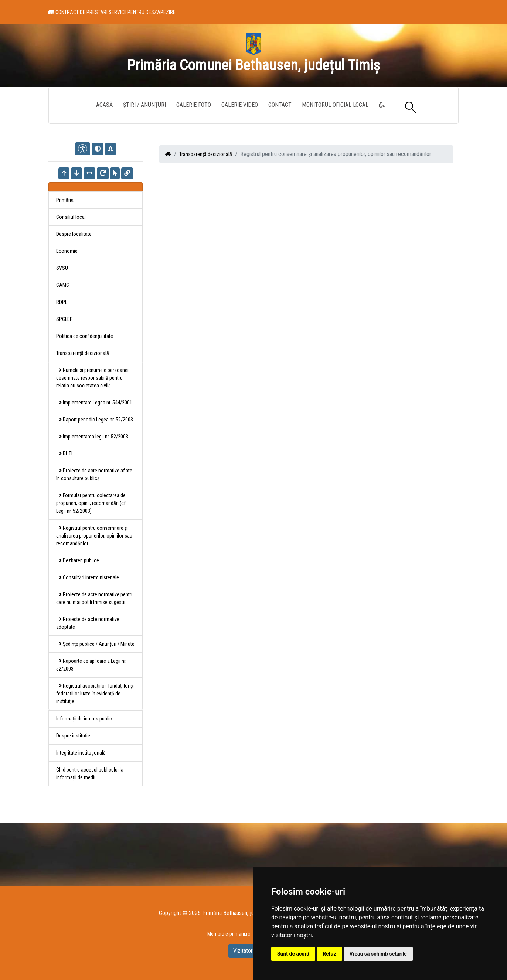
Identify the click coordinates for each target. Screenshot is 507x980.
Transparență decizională (206, 154)
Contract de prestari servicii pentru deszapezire (112, 12)
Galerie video (240, 105)
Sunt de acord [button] (293, 954)
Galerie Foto (194, 105)
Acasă (104, 105)
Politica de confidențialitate (85, 336)
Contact (280, 105)
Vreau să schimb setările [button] (378, 954)
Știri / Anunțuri (144, 105)
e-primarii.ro (238, 934)
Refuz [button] (329, 954)
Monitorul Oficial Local (335, 105)
